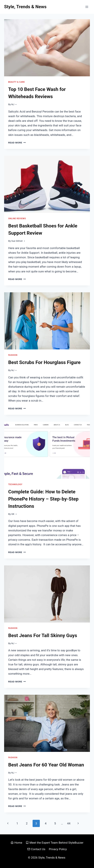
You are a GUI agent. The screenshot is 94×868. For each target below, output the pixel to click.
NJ (13, 104)
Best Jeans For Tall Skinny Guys (43, 635)
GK (13, 514)
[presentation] (47, 48)
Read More (17, 143)
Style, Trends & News (52, 858)
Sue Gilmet (17, 241)
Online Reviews (17, 219)
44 (69, 823)
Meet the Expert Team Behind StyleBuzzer (55, 843)
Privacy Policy (58, 849)
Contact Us (36, 849)
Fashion (13, 355)
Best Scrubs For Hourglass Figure (44, 362)
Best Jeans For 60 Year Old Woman (46, 765)
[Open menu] (87, 7)
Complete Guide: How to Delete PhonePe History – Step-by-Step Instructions (43, 499)
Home (16, 843)
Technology (15, 484)
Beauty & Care (16, 82)
